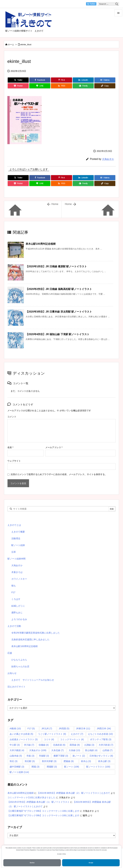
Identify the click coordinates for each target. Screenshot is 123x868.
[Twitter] (18, 80)
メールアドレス (54, 447)
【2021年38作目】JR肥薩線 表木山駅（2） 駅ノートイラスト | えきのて (74, 793)
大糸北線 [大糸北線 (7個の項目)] (57, 750)
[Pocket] (18, 86)
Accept (91, 863)
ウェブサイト (14, 461)
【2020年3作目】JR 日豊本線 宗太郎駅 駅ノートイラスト (59, 312)
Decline (32, 863)
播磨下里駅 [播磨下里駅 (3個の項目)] (61, 756)
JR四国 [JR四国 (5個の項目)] (64, 728)
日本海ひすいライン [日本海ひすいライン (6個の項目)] (101, 756)
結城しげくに (18, 606)
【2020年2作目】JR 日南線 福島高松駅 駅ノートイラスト (59, 289)
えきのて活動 (14, 626)
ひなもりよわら (19, 660)
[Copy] (105, 86)
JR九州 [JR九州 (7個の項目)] (47, 728)
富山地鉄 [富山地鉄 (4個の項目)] (91, 750)
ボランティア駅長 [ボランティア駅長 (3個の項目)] (101, 739)
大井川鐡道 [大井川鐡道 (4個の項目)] (17, 750)
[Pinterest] (61, 80)
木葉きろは (17, 572)
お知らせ (12, 673)
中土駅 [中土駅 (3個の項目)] (15, 745)
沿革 (14, 552)
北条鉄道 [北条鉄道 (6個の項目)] (59, 745)
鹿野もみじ (17, 613)
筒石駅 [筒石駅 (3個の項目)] (30, 761)
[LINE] (40, 86)
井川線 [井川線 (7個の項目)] (29, 745)
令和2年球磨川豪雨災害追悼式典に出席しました (36, 633)
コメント (12, 417)
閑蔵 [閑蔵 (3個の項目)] (35, 767)
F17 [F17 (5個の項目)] (31, 728)
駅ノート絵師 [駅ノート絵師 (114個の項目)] (19, 772)
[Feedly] (83, 86)
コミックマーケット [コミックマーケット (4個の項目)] (72, 739)
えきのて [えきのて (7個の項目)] (77, 734)
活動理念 (16, 538)
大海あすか (108, 159)
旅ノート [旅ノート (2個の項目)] (79, 756)
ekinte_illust (26, 44)
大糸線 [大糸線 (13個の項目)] (74, 750)
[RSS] (61, 86)
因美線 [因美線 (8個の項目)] (75, 745)
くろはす (16, 599)
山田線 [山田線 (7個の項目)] (108, 750)
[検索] (117, 4)
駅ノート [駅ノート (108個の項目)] (72, 767)
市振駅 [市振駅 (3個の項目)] (44, 756)
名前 (10, 447)
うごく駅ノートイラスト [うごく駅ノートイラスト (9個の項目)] (52, 734)
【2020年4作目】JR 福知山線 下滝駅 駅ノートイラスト (57, 334)
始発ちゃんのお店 (20, 666)
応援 (10, 653)
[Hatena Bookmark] (105, 80)
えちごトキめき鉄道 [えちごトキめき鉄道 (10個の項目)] (100, 734)
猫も (14, 586)
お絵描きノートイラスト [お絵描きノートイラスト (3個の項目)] (24, 739)
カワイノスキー (19, 579)
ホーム (11, 44)
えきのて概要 (18, 532)
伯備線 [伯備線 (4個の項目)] (44, 745)
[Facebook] (40, 80)
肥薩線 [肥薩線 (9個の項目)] (69, 761)
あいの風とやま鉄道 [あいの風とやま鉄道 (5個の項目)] (21, 734)
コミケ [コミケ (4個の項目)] (49, 739)
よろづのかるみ (19, 619)
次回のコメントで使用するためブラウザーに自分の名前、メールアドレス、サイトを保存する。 (59, 474)
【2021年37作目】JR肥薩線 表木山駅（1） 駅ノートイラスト (39, 802)
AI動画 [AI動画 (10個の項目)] (15, 728)
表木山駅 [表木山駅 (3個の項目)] (104, 761)
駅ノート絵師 (18, 545)
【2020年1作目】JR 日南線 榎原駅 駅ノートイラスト (56, 266)
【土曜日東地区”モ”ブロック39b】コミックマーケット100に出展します (43, 811)
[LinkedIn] (83, 80)
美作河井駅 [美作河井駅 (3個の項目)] (49, 761)
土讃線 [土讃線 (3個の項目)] (89, 745)
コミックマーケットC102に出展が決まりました (31, 797)
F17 (13, 592)
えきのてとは (14, 525)
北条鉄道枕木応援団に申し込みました (30, 639)
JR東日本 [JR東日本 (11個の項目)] (83, 728)
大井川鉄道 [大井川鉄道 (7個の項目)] (106, 745)
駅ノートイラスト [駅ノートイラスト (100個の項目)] (98, 767)
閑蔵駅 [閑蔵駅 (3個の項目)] (52, 767)
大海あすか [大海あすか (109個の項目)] (38, 750)
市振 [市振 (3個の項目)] (30, 756)
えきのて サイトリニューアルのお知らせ (33, 680)
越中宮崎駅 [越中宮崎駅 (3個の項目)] (17, 767)
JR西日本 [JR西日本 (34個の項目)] (104, 728)
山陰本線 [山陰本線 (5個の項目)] (16, 756)
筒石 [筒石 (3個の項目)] (14, 761)
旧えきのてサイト (16, 687)
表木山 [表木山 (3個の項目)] (86, 761)
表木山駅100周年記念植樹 (41, 244)
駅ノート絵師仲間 (16, 559)
